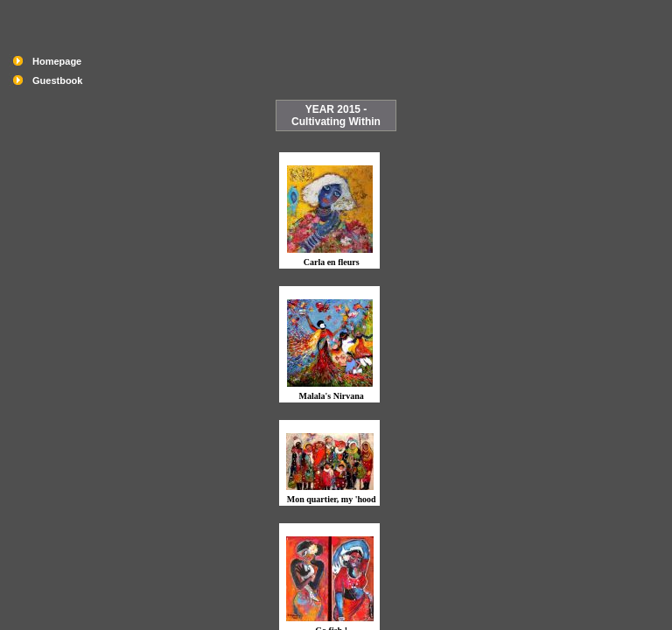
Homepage (57, 61)
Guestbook (57, 80)
